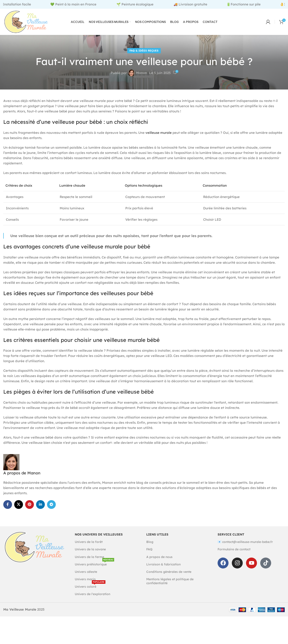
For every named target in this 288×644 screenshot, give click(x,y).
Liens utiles (157, 534)
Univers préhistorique (94, 563)
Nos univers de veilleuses (99, 534)
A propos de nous (159, 557)
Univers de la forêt (89, 542)
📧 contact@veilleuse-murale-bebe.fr (245, 542)
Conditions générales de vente (169, 572)
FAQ (149, 549)
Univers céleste (86, 572)
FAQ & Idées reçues (144, 51)
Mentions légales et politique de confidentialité (170, 581)
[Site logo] (26, 22)
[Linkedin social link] (40, 505)
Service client (231, 534)
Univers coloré (90, 586)
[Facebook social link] (8, 505)
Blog (150, 542)
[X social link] (19, 505)
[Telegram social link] (51, 505)
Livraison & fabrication (163, 564)
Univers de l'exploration (93, 594)
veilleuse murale (159, 133)
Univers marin (85, 579)
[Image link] (34, 547)
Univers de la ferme (89, 557)
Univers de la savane (90, 549)
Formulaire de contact (234, 549)
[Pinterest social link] (30, 505)
